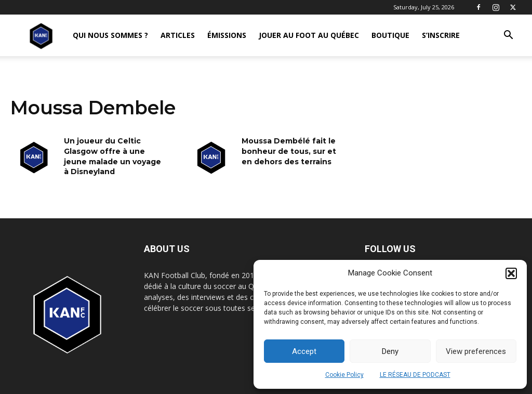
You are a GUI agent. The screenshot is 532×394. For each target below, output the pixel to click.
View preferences (476, 351)
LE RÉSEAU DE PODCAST (415, 375)
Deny (390, 351)
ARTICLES (178, 35)
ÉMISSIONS (227, 35)
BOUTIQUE (390, 35)
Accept (304, 351)
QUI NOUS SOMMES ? (110, 35)
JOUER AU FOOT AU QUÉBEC (309, 35)
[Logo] (41, 36)
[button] (511, 273)
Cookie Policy (344, 375)
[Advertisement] (266, 147)
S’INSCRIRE (441, 35)
